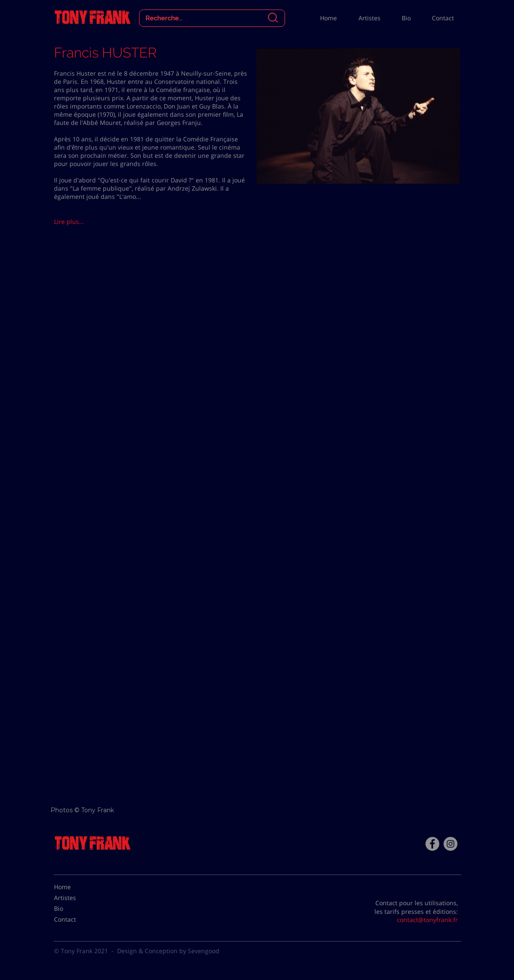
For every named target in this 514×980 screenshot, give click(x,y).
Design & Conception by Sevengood (168, 951)
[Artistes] (76, 898)
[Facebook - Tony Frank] (432, 844)
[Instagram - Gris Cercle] (451, 844)
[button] (85, 222)
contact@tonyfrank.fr (427, 920)
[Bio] (76, 909)
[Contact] (76, 919)
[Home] (76, 887)
